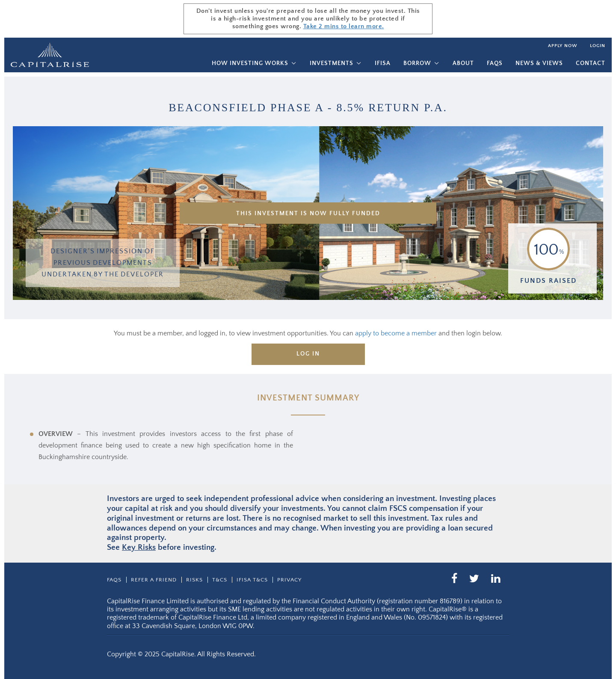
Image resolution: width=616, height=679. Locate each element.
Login (598, 46)
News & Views (539, 63)
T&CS (220, 580)
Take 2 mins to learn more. (344, 26)
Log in (308, 354)
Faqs (495, 63)
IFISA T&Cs (252, 580)
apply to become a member (396, 333)
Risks (194, 580)
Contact (591, 63)
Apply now (563, 46)
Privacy (289, 580)
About (463, 63)
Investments (332, 63)
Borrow (417, 63)
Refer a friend (154, 580)
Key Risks (139, 547)
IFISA (383, 63)
